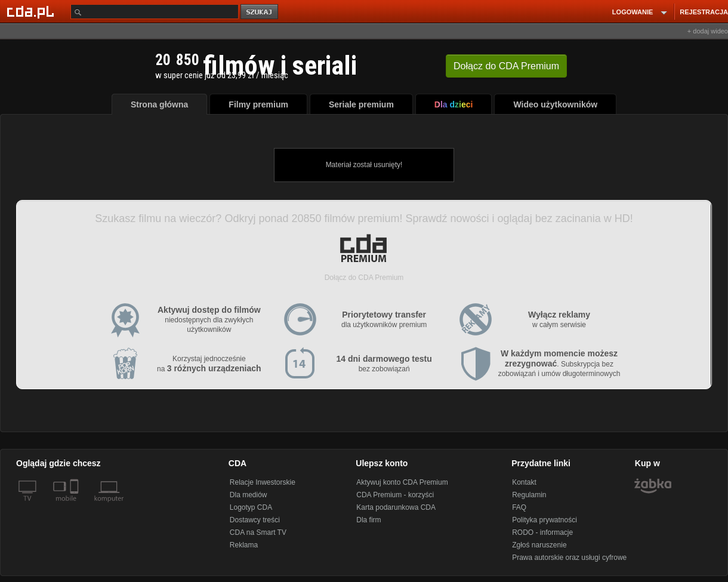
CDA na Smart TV (258, 532)
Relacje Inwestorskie (263, 482)
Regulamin (529, 495)
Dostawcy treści (255, 520)
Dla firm (368, 520)
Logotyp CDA (251, 507)
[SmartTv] (75, 506)
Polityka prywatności (545, 520)
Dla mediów (249, 495)
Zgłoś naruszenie (539, 545)
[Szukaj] (155, 12)
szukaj (260, 12)
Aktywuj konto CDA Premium (402, 482)
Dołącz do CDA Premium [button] (364, 278)
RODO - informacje (542, 532)
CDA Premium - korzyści (395, 495)
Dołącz (506, 66)
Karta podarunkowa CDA (396, 507)
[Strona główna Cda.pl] (32, 11)
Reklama (244, 545)
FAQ (519, 507)
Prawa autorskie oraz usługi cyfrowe (569, 558)
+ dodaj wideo (708, 31)
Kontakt (524, 482)
